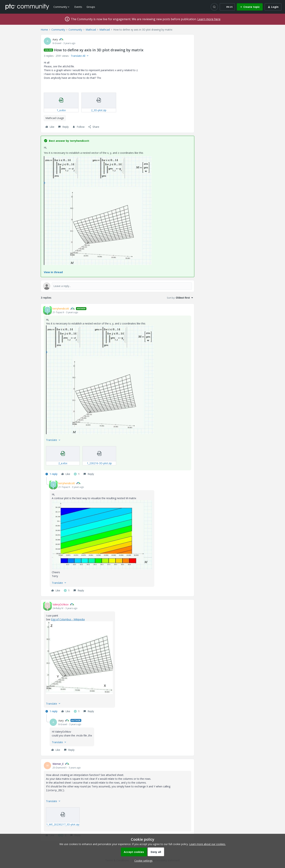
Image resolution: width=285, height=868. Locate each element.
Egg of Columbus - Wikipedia (68, 619)
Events (78, 7)
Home (44, 30)
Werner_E (58, 764)
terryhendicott (61, 309)
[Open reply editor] (118, 286)
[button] (227, 7)
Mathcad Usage (55, 118)
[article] (118, 392)
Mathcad (91, 30)
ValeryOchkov (61, 604)
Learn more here (209, 19)
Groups (91, 7)
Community (58, 30)
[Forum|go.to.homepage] (27, 7)
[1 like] (77, 474)
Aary (55, 39)
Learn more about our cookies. (207, 844)
